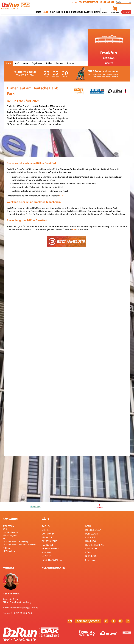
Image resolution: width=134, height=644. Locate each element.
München (47, 556)
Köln (88, 552)
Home (38, 12)
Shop (52, 12)
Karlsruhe (91, 548)
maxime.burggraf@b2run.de (24, 608)
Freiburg (90, 537)
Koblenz (46, 552)
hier (74, 229)
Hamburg (91, 541)
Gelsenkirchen (50, 541)
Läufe (46, 519)
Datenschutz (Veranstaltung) (20, 545)
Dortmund (48, 534)
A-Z (17, 63)
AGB (5, 529)
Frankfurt (48, 537)
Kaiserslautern (50, 548)
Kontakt (8, 568)
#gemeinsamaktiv (54, 568)
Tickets (126, 12)
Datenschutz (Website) (15, 542)
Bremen (46, 530)
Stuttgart (91, 560)
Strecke (70, 63)
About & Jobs (10, 535)
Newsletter (9, 551)
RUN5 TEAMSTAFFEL (52, 560)
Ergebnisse (37, 63)
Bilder (60, 12)
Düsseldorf (92, 534)
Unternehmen (10, 532)
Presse (6, 548)
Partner (59, 63)
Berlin (89, 526)
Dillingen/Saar (94, 530)
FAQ (5, 539)
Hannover (48, 545)
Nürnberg (91, 556)
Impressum (9, 526)
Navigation (10, 519)
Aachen (46, 526)
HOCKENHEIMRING (95, 545)
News (97, 12)
